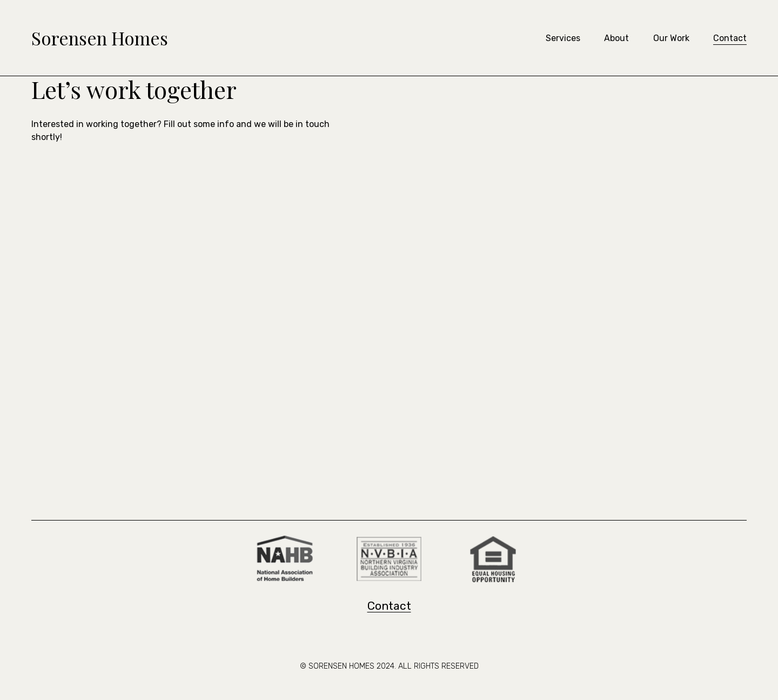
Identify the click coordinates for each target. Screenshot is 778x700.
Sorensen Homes (100, 38)
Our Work (671, 38)
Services (563, 38)
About (616, 38)
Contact (730, 38)
